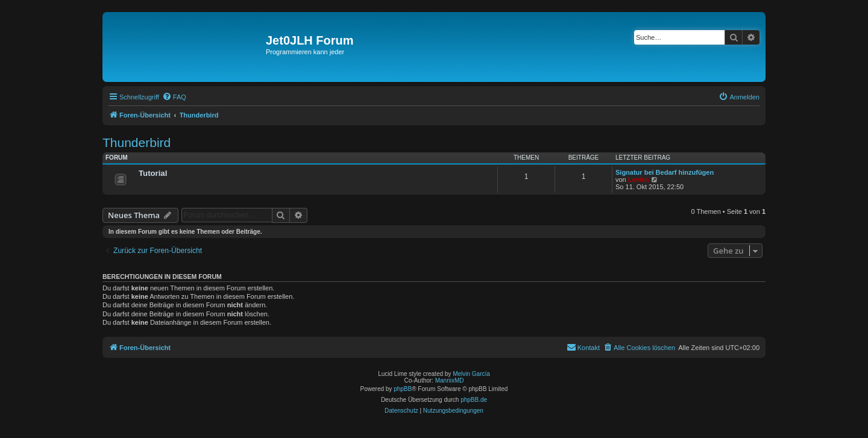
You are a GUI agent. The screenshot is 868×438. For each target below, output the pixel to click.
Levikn (639, 180)
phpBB (403, 389)
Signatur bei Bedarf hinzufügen (665, 172)
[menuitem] (174, 97)
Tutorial (153, 173)
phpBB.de (474, 400)
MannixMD (450, 380)
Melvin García (471, 374)
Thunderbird (137, 142)
